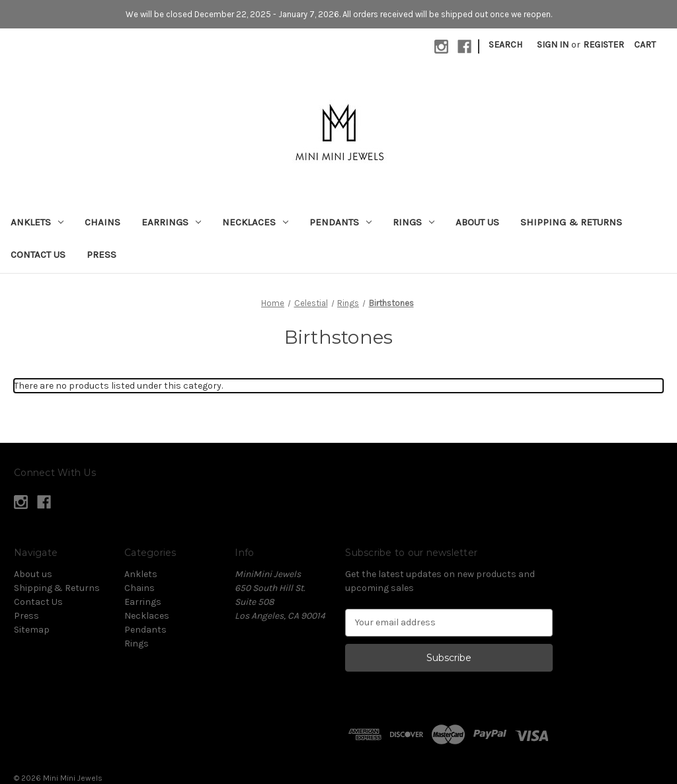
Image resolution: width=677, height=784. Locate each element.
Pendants (340, 222)
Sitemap (32, 630)
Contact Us (38, 255)
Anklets (37, 222)
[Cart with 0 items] (645, 45)
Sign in (553, 45)
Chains (102, 222)
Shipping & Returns (571, 222)
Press (101, 255)
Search (505, 45)
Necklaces (255, 222)
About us (477, 222)
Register (604, 45)
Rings (414, 222)
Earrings (171, 222)
